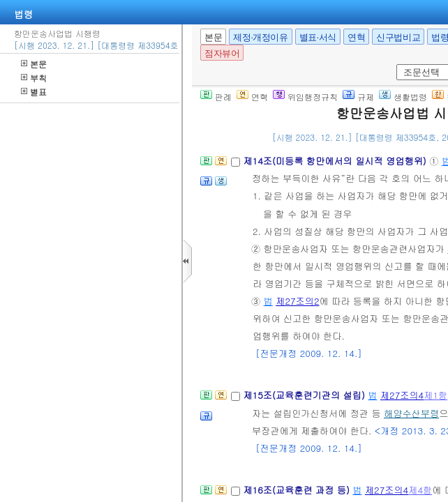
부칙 (34, 78)
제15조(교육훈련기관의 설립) (305, 395)
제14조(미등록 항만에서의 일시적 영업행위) (336, 161)
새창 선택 (394, 64)
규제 (358, 97)
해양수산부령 (411, 413)
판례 (216, 97)
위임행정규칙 (305, 97)
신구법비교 (398, 37)
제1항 (435, 395)
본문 (34, 64)
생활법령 (403, 97)
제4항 (420, 490)
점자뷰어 (222, 53)
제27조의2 (297, 301)
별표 (34, 92)
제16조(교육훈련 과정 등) (298, 490)
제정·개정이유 (260, 37)
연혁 (356, 37)
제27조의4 (402, 395)
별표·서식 (318, 37)
